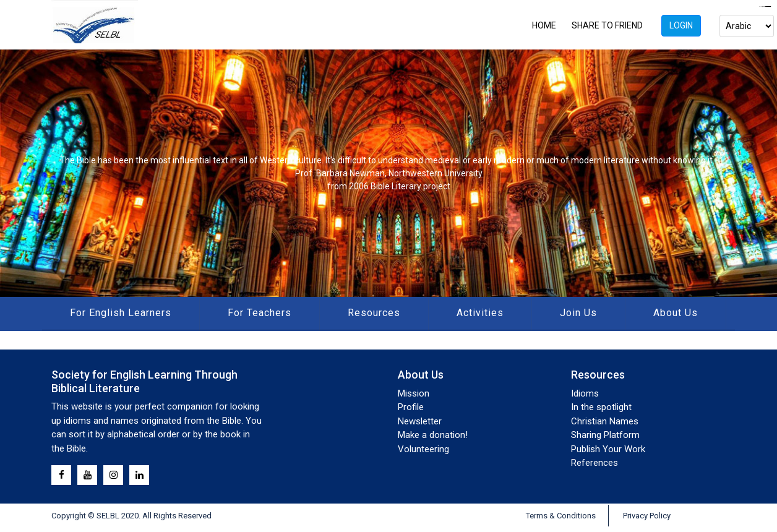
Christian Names (605, 421)
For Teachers (260, 313)
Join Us (578, 313)
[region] (388, 173)
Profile (411, 407)
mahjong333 (768, 6)
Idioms (585, 393)
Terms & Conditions (561, 516)
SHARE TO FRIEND (607, 25)
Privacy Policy (647, 516)
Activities (480, 313)
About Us (676, 313)
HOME (544, 25)
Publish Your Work (608, 449)
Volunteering (423, 449)
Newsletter (420, 421)
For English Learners (121, 313)
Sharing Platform (605, 435)
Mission (414, 393)
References (595, 463)
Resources (374, 313)
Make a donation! (433, 435)
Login (681, 25)
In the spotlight (601, 407)
